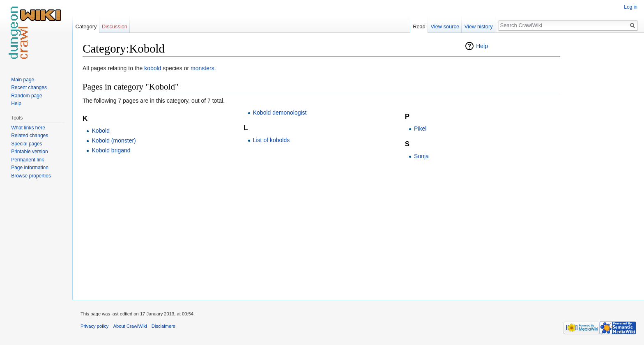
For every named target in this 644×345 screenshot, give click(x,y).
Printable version (29, 152)
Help (482, 46)
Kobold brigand (111, 150)
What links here (28, 128)
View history (479, 26)
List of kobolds (271, 140)
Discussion (115, 26)
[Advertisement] (601, 164)
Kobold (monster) (114, 140)
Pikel (420, 129)
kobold (153, 68)
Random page (26, 96)
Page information (30, 168)
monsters (202, 68)
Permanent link (28, 160)
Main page (23, 80)
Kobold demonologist (280, 113)
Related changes (30, 136)
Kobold (101, 131)
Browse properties (31, 176)
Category (86, 26)
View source (445, 26)
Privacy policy (94, 326)
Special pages (26, 144)
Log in (631, 7)
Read (419, 26)
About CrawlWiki (130, 326)
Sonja (421, 156)
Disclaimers (163, 326)
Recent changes (29, 87)
